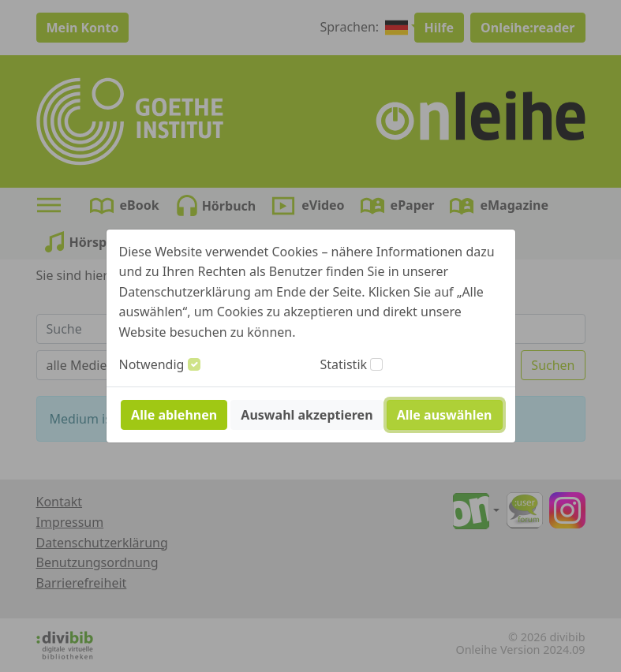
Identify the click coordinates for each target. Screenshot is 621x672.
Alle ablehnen (174, 415)
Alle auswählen (445, 415)
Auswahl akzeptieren (307, 415)
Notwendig (152, 364)
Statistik (344, 364)
